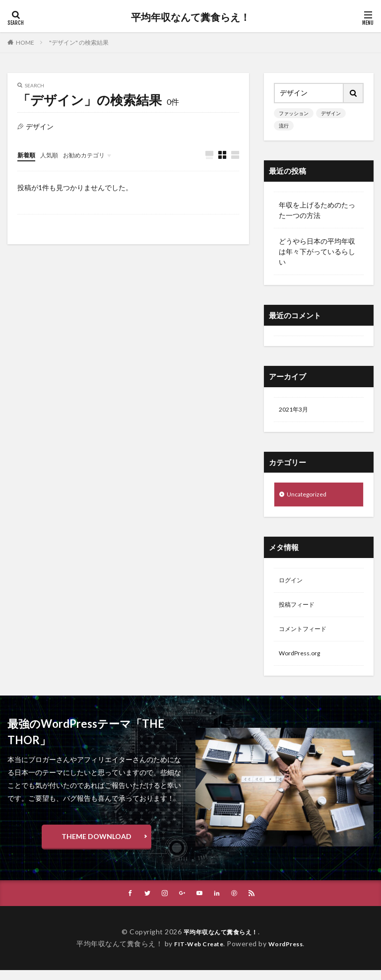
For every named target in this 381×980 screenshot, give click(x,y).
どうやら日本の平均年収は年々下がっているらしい (317, 251)
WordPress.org (302, 662)
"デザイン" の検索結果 (79, 42)
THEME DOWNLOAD (96, 845)
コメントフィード (307, 636)
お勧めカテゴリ (93, 155)
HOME (25, 42)
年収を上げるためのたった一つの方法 (317, 210)
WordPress (289, 953)
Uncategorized (310, 497)
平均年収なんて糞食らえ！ (190, 17)
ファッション (294, 113)
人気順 (54, 155)
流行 (284, 126)
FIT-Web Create (196, 953)
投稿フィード (300, 610)
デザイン (331, 113)
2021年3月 (296, 410)
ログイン (293, 584)
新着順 (28, 155)
